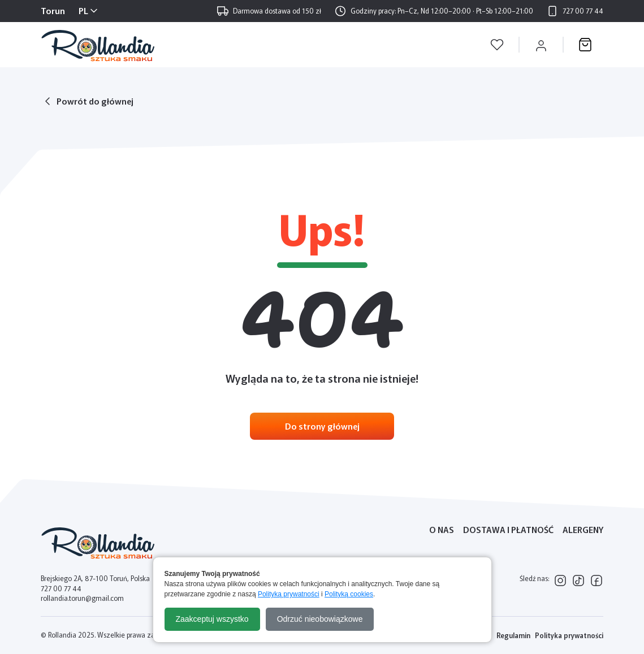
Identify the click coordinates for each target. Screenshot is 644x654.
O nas (442, 529)
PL (83, 10)
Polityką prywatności (289, 594)
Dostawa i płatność (508, 529)
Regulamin (513, 635)
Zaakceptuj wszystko (212, 619)
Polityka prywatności (569, 635)
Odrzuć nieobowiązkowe (320, 619)
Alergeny (583, 529)
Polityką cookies (349, 594)
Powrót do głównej (95, 101)
